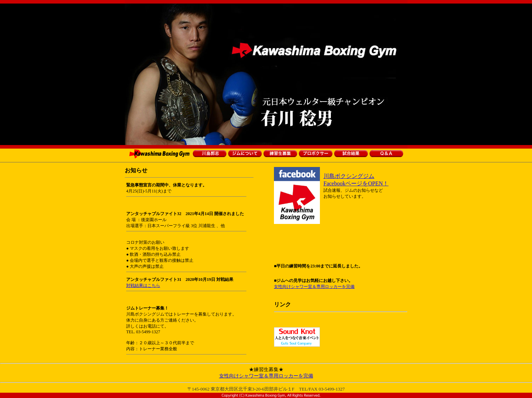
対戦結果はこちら (143, 285)
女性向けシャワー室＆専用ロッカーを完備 (314, 287)
